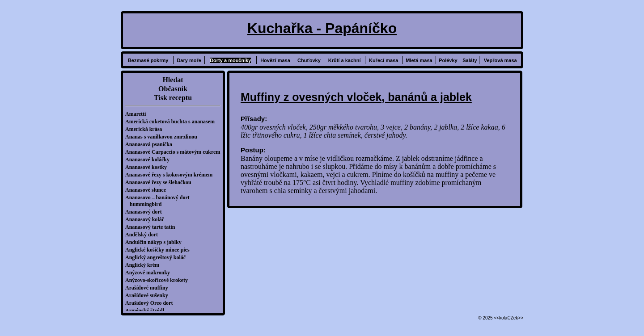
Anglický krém (144, 265)
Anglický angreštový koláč (158, 257)
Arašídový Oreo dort (151, 303)
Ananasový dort (146, 212)
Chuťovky (309, 60)
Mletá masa (419, 60)
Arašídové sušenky (149, 295)
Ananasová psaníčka (151, 144)
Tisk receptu (173, 98)
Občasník (173, 89)
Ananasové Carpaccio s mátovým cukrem (175, 152)
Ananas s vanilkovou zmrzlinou (163, 137)
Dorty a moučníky (230, 60)
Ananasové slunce (148, 190)
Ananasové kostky (148, 167)
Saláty (470, 60)
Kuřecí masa (383, 60)
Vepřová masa (500, 60)
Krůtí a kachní (345, 60)
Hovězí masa (275, 60)
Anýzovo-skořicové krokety (159, 280)
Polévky (448, 60)
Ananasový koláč (147, 219)
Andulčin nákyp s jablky (156, 242)
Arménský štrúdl (147, 311)
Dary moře (189, 60)
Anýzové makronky (150, 273)
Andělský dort (144, 235)
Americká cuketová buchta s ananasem (172, 122)
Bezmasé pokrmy (148, 60)
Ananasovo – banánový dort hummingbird (160, 201)
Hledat (173, 80)
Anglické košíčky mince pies (160, 250)
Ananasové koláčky (150, 160)
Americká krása (146, 129)
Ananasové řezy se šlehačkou (161, 182)
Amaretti (138, 114)
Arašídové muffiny (149, 288)
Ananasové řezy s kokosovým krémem (171, 175)
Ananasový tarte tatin (152, 227)
